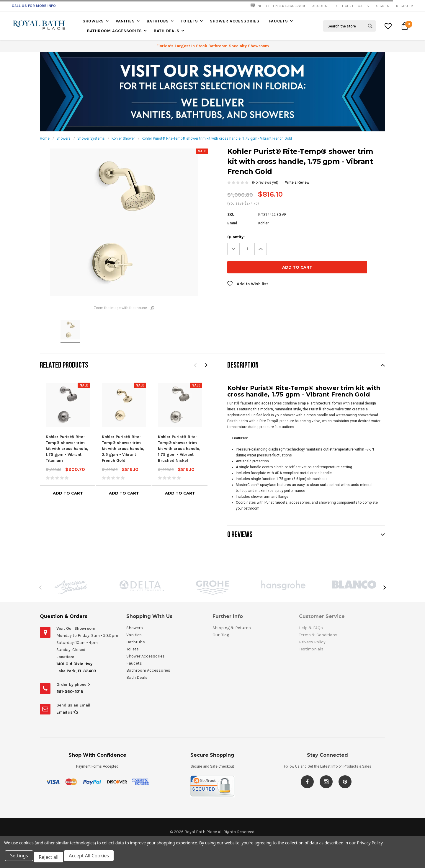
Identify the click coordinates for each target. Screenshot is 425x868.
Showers (93, 21)
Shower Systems (91, 138)
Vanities (125, 21)
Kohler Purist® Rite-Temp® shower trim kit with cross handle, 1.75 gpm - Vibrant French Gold (217, 138)
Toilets (189, 21)
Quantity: (236, 237)
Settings (21, 859)
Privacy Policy (370, 846)
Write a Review (297, 182)
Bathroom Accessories (115, 31)
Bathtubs (158, 21)
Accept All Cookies (93, 859)
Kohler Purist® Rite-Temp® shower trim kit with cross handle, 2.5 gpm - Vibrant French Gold (123, 449)
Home (45, 138)
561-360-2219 (70, 692)
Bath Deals (167, 31)
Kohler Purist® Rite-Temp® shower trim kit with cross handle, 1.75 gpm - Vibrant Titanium (67, 449)
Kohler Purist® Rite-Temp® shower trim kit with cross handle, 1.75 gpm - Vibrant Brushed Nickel (179, 449)
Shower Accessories (235, 21)
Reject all (52, 859)
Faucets (279, 21)
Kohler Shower (123, 138)
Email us (67, 712)
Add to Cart (68, 493)
